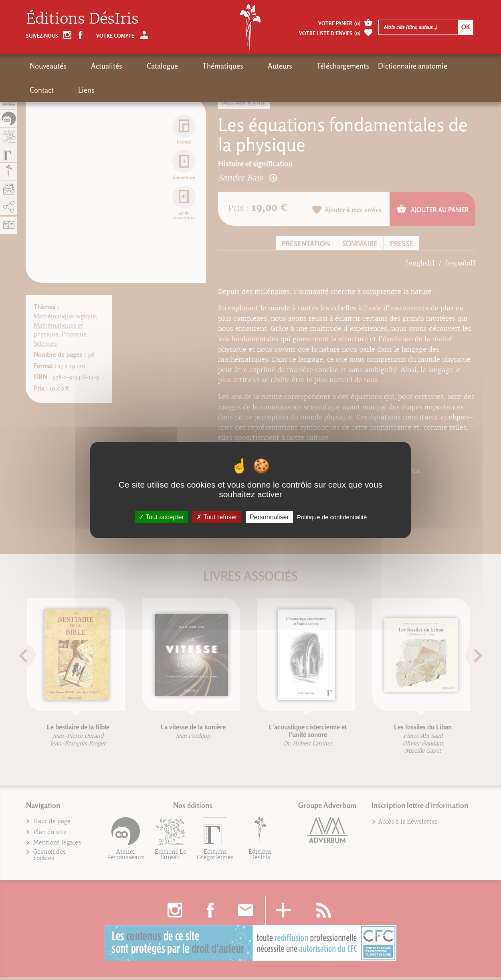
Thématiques (176, 66)
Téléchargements (265, 66)
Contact (390, 66)
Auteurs (217, 66)
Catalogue (131, 66)
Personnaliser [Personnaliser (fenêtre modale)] (269, 517)
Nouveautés (48, 66)
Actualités (91, 66)
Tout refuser (217, 517)
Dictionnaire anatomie (334, 66)
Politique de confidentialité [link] (332, 517)
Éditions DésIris (82, 19)
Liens (419, 66)
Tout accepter (161, 517)
